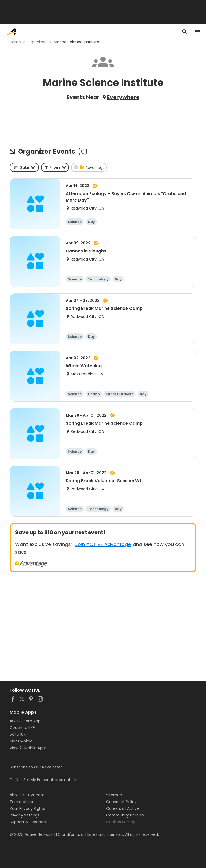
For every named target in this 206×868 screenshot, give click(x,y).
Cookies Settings (122, 822)
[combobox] (24, 167)
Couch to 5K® (22, 728)
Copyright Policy (121, 802)
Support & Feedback (29, 822)
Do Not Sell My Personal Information (43, 780)
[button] (55, 167)
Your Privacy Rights (27, 808)
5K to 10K (18, 734)
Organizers (37, 42)
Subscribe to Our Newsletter (36, 767)
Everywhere (123, 97)
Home (15, 42)
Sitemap (114, 795)
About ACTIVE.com (27, 795)
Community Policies (125, 815)
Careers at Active (123, 808)
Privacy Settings (25, 815)
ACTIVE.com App (25, 721)
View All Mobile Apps (28, 748)
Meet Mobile (21, 741)
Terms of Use (22, 802)
